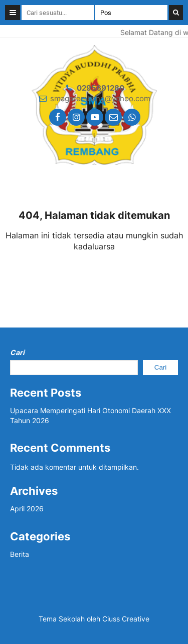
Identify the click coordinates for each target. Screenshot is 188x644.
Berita (20, 554)
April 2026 (27, 509)
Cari (17, 352)
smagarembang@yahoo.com (100, 98)
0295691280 (101, 88)
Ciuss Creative (126, 619)
